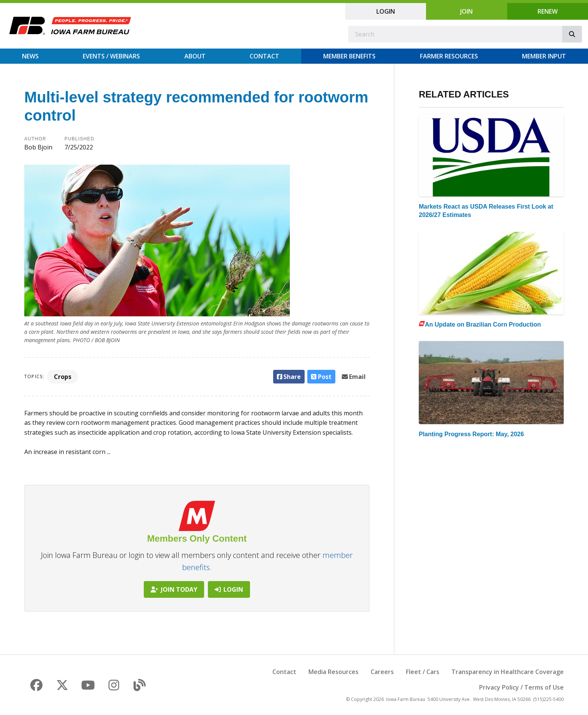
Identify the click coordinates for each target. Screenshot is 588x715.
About (195, 56)
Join (466, 11)
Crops (63, 377)
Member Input (544, 56)
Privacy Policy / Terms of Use (521, 687)
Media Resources (333, 672)
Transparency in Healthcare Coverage (508, 672)
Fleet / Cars (423, 672)
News (30, 56)
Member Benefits (349, 56)
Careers (382, 672)
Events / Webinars (111, 56)
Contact (264, 56)
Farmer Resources (449, 56)
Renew (548, 11)
